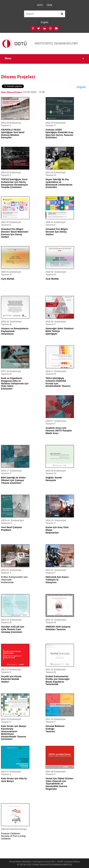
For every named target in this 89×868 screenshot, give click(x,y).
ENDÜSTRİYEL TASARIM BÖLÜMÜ (56, 43)
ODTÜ (40, 5)
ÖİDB (49, 5)
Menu (44, 58)
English (45, 22)
